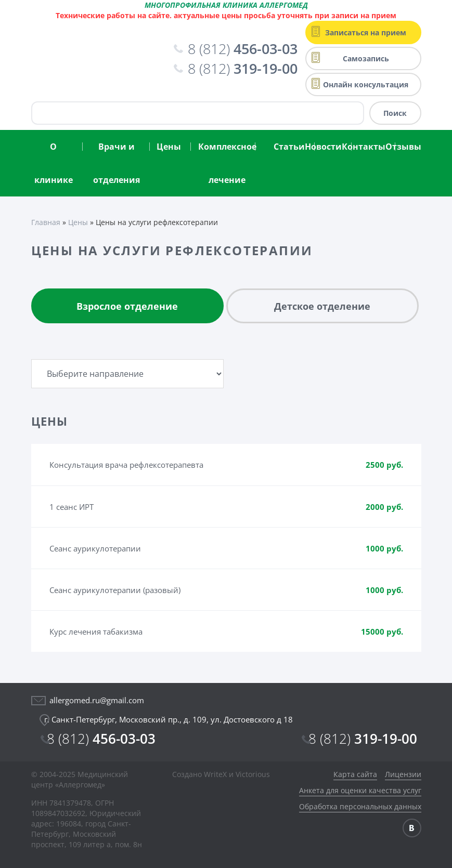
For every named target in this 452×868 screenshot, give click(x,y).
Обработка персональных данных (360, 806)
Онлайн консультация (366, 84)
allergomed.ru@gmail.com (97, 700)
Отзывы (403, 147)
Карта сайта (355, 774)
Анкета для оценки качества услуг (360, 790)
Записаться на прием (366, 32)
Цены (169, 147)
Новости (323, 147)
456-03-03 (101, 739)
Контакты (364, 147)
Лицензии (403, 774)
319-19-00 (363, 739)
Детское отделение (322, 306)
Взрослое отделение (127, 306)
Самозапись (366, 58)
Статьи (289, 147)
